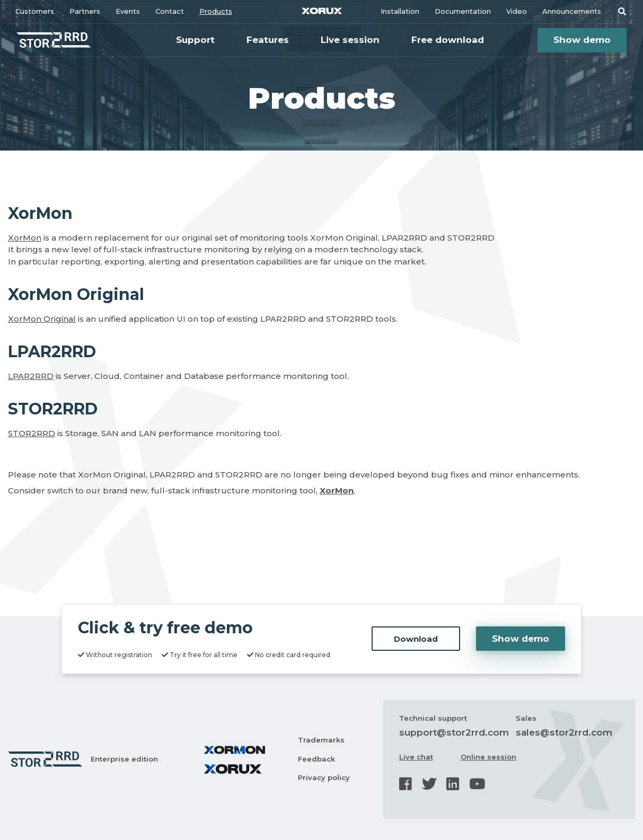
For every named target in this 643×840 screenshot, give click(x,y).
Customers (35, 11)
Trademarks (321, 740)
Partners (85, 11)
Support (195, 40)
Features (268, 40)
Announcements (572, 11)
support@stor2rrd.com (454, 732)
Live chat (416, 757)
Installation (400, 11)
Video (517, 11)
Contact (170, 11)
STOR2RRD (32, 433)
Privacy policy (324, 777)
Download (416, 639)
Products (216, 11)
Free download (448, 40)
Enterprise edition (124, 759)
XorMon (25, 238)
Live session (350, 40)
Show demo (582, 40)
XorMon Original (42, 319)
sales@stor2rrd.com (564, 732)
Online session (488, 757)
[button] (622, 11)
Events (128, 11)
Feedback (316, 759)
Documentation (463, 11)
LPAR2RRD (31, 376)
